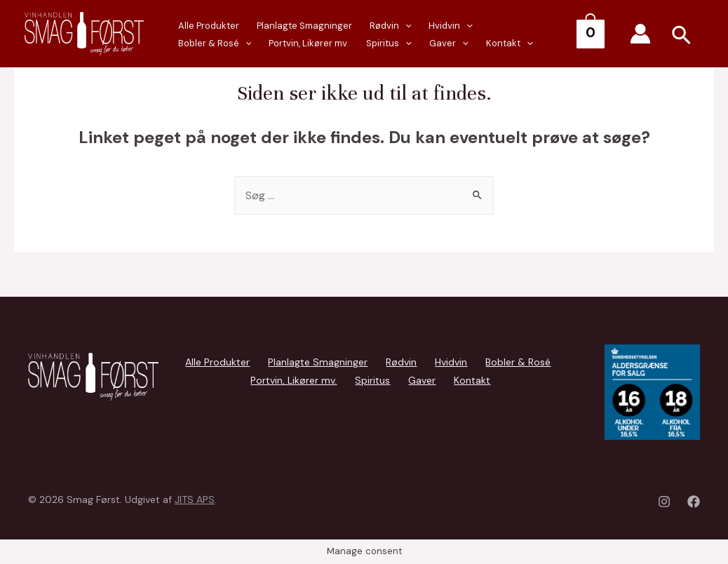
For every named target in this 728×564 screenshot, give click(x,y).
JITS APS (195, 499)
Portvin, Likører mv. (216, 43)
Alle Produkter (207, 26)
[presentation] (309, 43)
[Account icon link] (640, 34)
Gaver (349, 44)
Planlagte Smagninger (299, 26)
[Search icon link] (682, 37)
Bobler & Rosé (512, 26)
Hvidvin (439, 26)
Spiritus (293, 44)
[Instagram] (664, 502)
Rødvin (382, 26)
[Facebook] (694, 502)
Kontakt (406, 44)
